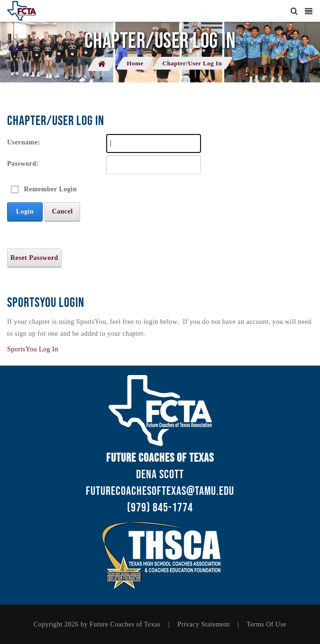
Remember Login (50, 189)
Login (25, 211)
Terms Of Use (266, 624)
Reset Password (34, 258)
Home (135, 63)
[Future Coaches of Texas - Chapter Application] (22, 11)
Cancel (62, 211)
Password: (23, 164)
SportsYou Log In (33, 349)
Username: (24, 142)
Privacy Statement (204, 624)
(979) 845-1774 (160, 508)
